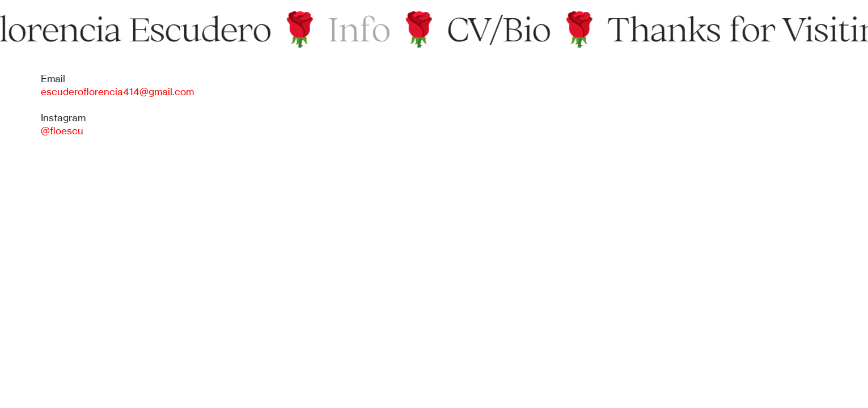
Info (361, 29)
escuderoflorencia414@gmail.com (117, 92)
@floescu (62, 131)
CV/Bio (501, 29)
